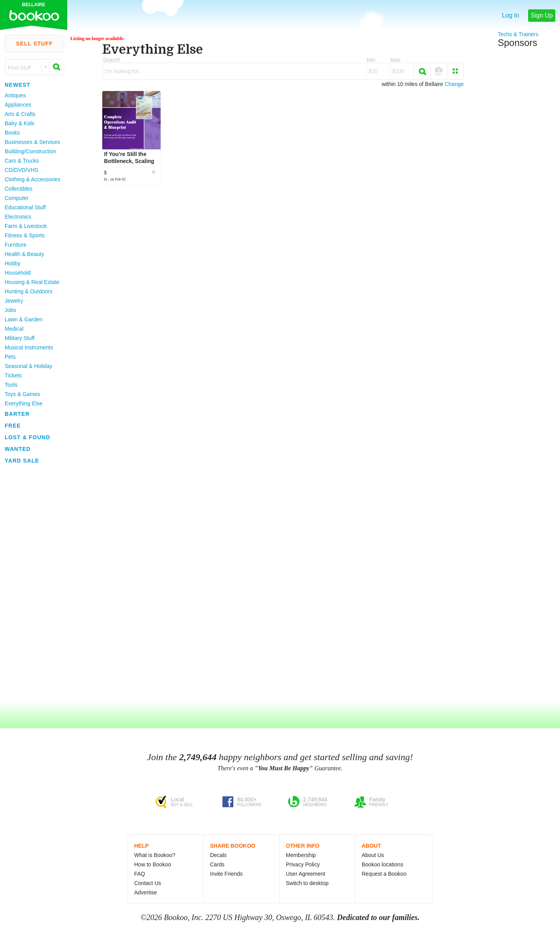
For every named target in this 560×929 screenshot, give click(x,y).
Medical (14, 329)
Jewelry (14, 301)
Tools (11, 385)
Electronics (18, 217)
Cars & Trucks (22, 161)
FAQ (140, 874)
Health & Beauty (24, 254)
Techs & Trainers (518, 34)
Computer (17, 198)
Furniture (16, 245)
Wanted (18, 449)
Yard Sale (22, 461)
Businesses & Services (32, 142)
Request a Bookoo (384, 874)
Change (454, 84)
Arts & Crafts (20, 114)
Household (18, 273)
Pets (10, 357)
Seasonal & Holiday (28, 366)
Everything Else (24, 403)
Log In (511, 15)
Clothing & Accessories (32, 179)
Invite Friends (226, 874)
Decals (218, 855)
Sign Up (542, 15)
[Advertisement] (31, 583)
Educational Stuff (25, 207)
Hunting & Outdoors (29, 291)
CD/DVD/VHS (21, 170)
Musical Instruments (29, 347)
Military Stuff (20, 338)
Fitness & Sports (25, 235)
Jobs (10, 310)
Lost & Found (27, 437)
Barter (17, 414)
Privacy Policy (303, 864)
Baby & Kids (19, 123)
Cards (217, 864)
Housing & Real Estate (32, 282)
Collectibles (19, 189)
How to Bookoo (153, 864)
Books (12, 133)
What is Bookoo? (155, 855)
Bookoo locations (382, 864)
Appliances (18, 105)
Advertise (145, 892)
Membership (301, 855)
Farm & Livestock (26, 226)
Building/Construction (30, 151)
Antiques (15, 95)
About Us (373, 855)
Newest (17, 85)
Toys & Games (22, 394)
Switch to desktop (307, 883)
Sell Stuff (34, 44)
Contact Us (148, 883)
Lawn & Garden (24, 319)
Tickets (13, 375)
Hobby (12, 263)
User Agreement (305, 874)
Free (13, 426)
